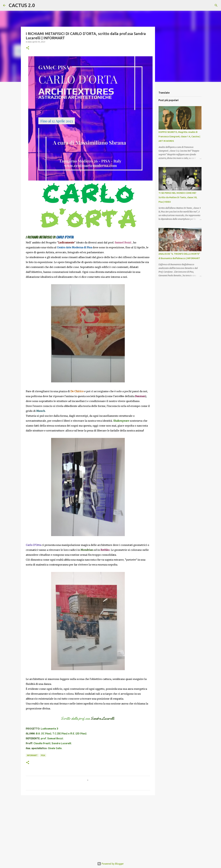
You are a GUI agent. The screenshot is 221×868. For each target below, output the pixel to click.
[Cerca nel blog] (202, 5)
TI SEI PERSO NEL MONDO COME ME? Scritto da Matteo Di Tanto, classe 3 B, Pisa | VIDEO (178, 197)
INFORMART (32, 755)
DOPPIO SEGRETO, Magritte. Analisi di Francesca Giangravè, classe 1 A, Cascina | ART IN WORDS (179, 137)
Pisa (43, 755)
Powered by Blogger (110, 864)
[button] (28, 48)
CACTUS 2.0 (22, 5)
